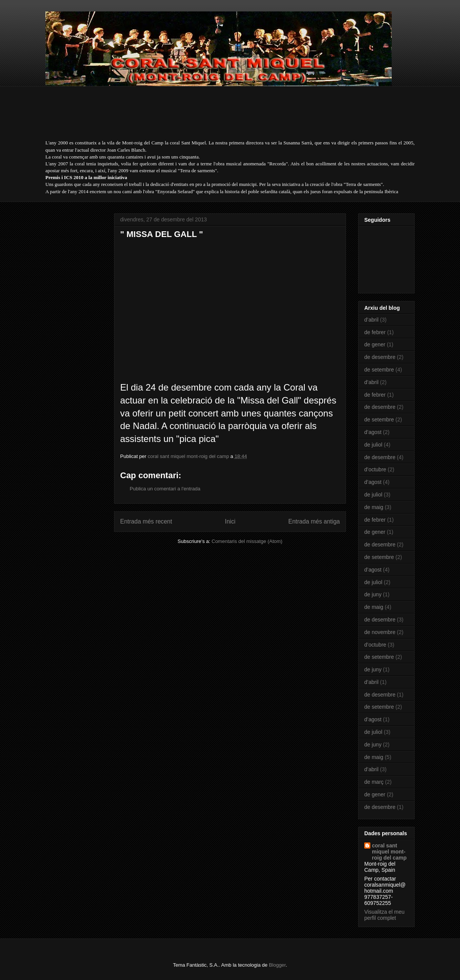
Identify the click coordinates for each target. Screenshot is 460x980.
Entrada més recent (146, 521)
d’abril (371, 320)
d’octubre (375, 469)
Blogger (277, 965)
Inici (230, 521)
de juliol (373, 445)
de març (374, 782)
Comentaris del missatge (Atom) (247, 541)
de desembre (380, 357)
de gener (375, 344)
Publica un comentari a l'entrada (165, 489)
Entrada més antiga (314, 521)
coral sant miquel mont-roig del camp (389, 852)
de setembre (379, 370)
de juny (373, 594)
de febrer (375, 332)
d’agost (373, 432)
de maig (374, 507)
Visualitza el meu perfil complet (384, 915)
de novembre (380, 632)
